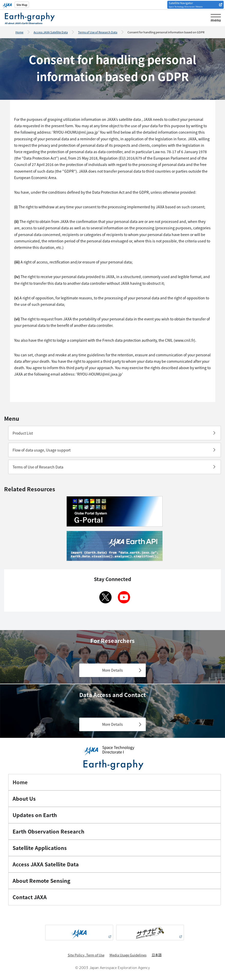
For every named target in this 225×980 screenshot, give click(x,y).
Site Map (22, 5)
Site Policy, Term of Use (86, 955)
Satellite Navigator (186, 4)
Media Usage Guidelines (128, 955)
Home (19, 32)
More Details (113, 670)
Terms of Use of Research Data (98, 32)
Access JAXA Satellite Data (51, 32)
